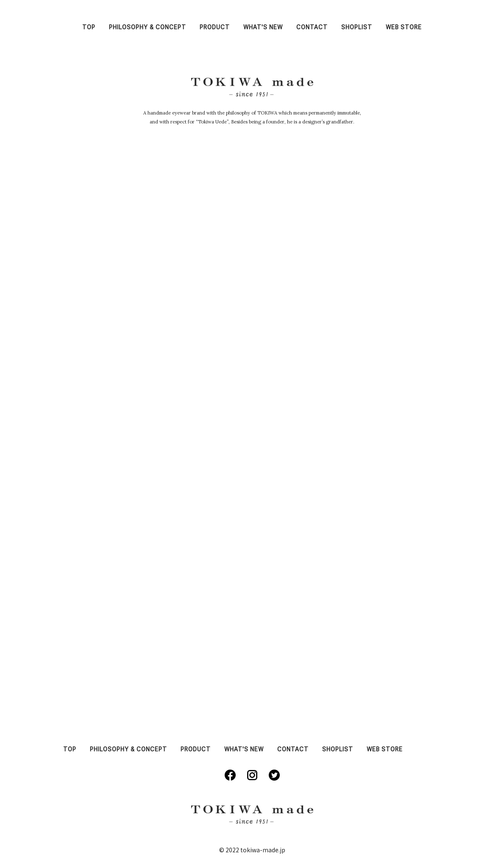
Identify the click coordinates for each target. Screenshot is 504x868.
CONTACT (312, 27)
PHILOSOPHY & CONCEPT (148, 27)
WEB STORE (404, 27)
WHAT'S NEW (263, 27)
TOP (89, 27)
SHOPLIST (357, 27)
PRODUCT (215, 27)
